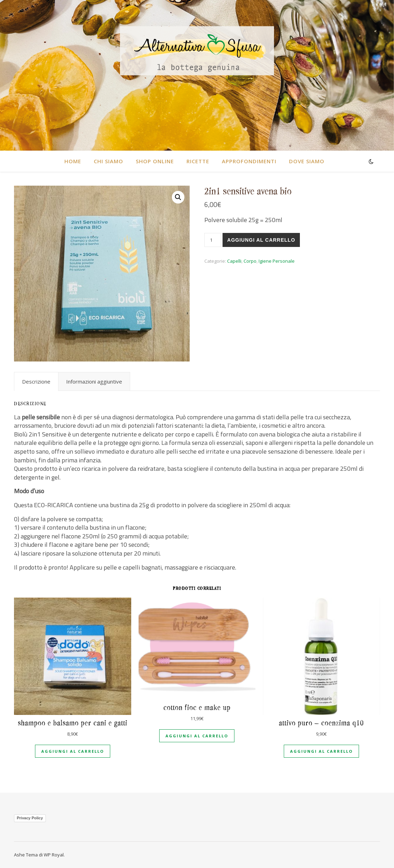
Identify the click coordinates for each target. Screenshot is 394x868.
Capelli (234, 261)
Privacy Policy (30, 818)
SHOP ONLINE (155, 161)
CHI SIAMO (108, 161)
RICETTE (198, 161)
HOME (73, 161)
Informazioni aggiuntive (94, 381)
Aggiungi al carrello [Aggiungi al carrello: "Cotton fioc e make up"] (197, 736)
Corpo (250, 261)
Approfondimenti (249, 161)
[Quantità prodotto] (213, 240)
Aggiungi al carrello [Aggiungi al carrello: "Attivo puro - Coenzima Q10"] (321, 751)
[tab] (36, 381)
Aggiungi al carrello (261, 240)
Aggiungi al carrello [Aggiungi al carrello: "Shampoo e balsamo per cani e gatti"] (73, 751)
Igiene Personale (277, 261)
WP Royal (54, 855)
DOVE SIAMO (307, 161)
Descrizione (36, 381)
